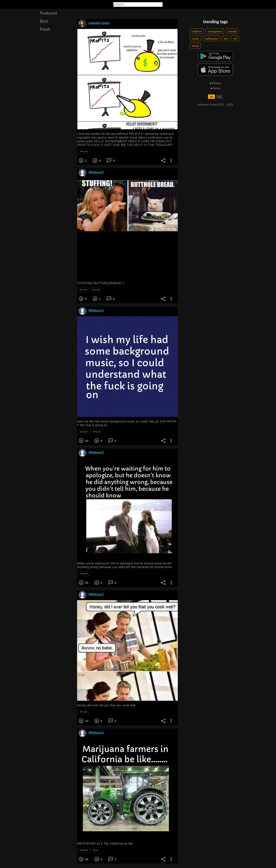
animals (232, 31)
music (195, 38)
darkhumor (211, 38)
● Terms (215, 88)
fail (226, 38)
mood (195, 46)
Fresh (45, 29)
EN (211, 97)
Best (44, 21)
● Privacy (216, 83)
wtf (235, 38)
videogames (215, 31)
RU (219, 97)
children (197, 31)
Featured (48, 13)
